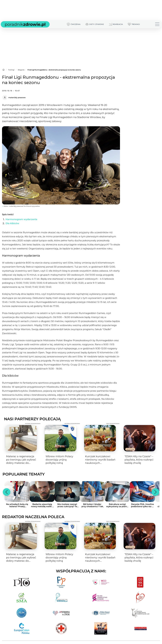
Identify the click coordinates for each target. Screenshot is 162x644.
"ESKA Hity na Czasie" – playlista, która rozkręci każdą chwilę (139, 460)
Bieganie (21, 70)
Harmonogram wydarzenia (21, 219)
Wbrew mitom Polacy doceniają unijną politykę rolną (59, 460)
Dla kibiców (12, 223)
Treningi (11, 70)
